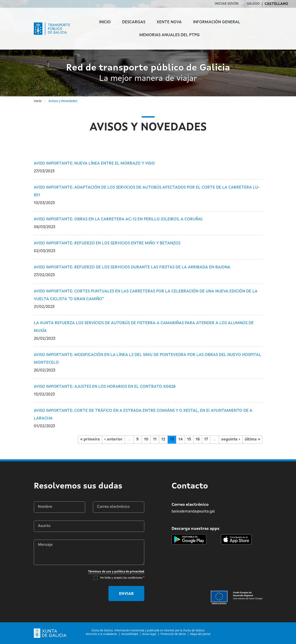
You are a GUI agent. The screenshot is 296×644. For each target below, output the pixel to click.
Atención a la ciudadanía (101, 634)
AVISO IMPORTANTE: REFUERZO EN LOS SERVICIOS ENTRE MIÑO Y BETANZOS (107, 243)
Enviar (126, 594)
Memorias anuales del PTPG (170, 35)
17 (206, 440)
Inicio (105, 22)
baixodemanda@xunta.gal (193, 511)
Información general (217, 22)
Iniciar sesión (227, 4)
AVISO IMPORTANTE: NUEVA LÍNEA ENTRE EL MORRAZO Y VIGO (94, 164)
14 (181, 440)
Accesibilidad (130, 634)
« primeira (90, 440)
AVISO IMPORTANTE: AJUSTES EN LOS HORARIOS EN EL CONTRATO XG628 (105, 387)
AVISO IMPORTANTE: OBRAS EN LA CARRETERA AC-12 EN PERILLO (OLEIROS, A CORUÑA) (118, 219)
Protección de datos (173, 634)
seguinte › (231, 440)
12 (163, 440)
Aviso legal (149, 634)
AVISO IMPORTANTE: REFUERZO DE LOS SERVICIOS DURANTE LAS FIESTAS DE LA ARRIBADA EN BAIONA (132, 267)
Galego (253, 4)
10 (146, 440)
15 (189, 440)
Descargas (134, 22)
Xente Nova (169, 22)
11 (155, 440)
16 (198, 440)
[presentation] (65, 594)
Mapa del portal (200, 634)
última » (252, 440)
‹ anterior (113, 440)
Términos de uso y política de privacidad (116, 572)
